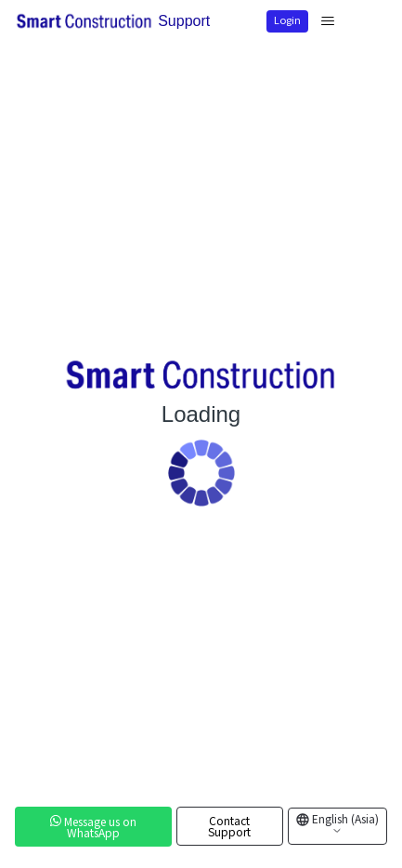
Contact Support (229, 826)
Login (287, 20)
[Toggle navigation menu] (328, 21)
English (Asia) (344, 824)
